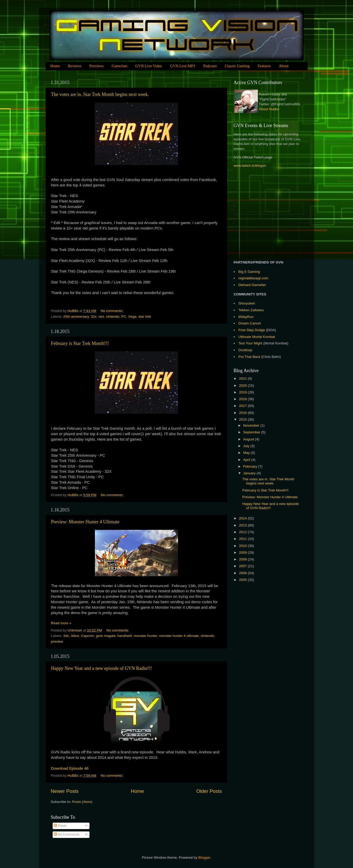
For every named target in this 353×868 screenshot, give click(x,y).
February (251, 466)
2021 (243, 379)
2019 (243, 392)
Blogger (204, 857)
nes (101, 317)
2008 (243, 559)
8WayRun (246, 317)
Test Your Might (250, 343)
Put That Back (250, 357)
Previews (97, 66)
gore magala (106, 636)
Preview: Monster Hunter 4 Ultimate (85, 522)
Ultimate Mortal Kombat (257, 337)
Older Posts (209, 791)
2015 (243, 419)
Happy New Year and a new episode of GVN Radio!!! (102, 668)
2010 (243, 546)
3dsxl (75, 636)
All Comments (67, 834)
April (247, 460)
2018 (243, 399)
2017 (243, 406)
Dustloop (245, 350)
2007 (243, 566)
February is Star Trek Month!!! (80, 343)
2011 (243, 539)
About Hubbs (269, 109)
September (252, 432)
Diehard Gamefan (252, 285)
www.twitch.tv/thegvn (250, 166)
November (252, 425)
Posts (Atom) (82, 802)
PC (124, 317)
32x (94, 317)
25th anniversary (76, 317)
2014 (243, 518)
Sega (132, 317)
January (250, 473)
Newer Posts (65, 791)
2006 (243, 573)
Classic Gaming (237, 66)
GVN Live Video (149, 66)
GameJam (120, 66)
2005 (243, 580)
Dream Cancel (250, 323)
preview (57, 641)
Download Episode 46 (70, 768)
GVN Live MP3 (183, 66)
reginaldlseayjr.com (253, 278)
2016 (243, 413)
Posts (60, 826)
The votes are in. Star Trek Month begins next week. (100, 94)
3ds (66, 636)
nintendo (113, 317)
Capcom (87, 636)
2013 (243, 525)
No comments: (112, 311)
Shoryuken (247, 303)
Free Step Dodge (252, 330)
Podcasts (210, 66)
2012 (243, 532)
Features (264, 66)
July (247, 446)
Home (55, 66)
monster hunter (146, 636)
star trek (145, 317)
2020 (243, 386)
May (247, 453)
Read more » (61, 623)
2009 (243, 553)
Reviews (75, 66)
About (284, 66)
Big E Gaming (249, 272)
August (249, 439)
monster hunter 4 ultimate (179, 636)
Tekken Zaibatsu (251, 310)
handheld (125, 636)
